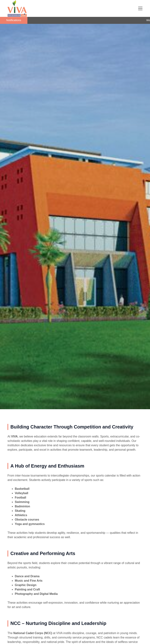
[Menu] (140, 8)
